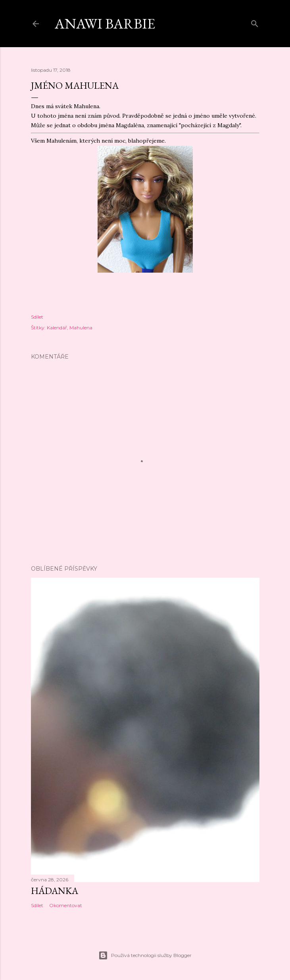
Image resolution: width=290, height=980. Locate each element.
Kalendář (57, 328)
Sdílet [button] (37, 317)
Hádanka (55, 891)
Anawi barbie (105, 24)
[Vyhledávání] (255, 22)
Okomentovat (66, 905)
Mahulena (81, 328)
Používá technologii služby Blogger (145, 955)
